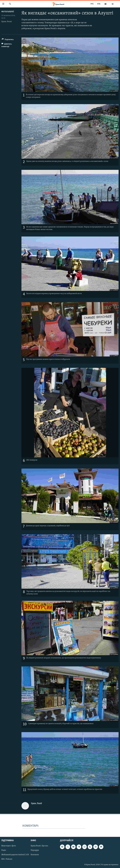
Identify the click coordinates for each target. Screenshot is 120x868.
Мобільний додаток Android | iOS (15, 855)
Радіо (4, 850)
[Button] (8, 40)
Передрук (35, 850)
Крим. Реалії (7, 22)
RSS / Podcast (7, 859)
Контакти (35, 855)
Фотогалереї (8, 12)
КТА (99, 4)
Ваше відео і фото (9, 846)
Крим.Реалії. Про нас (39, 846)
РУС (92, 4)
